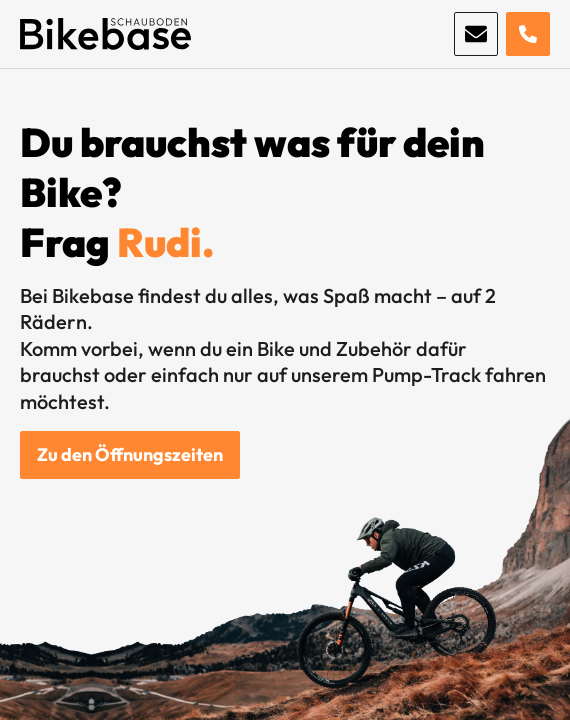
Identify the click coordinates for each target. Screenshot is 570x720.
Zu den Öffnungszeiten (130, 454)
